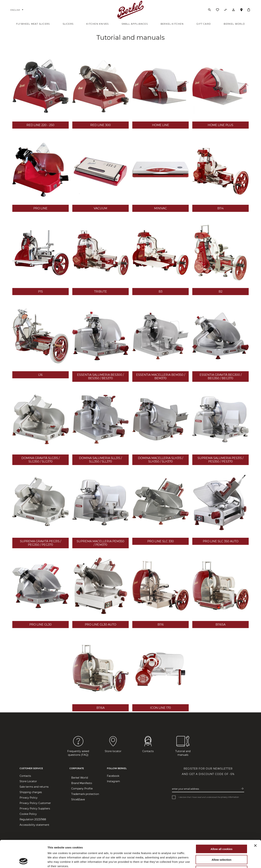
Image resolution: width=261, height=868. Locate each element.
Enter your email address (186, 789)
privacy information (230, 797)
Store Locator (241, 12)
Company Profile (82, 789)
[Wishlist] (217, 11)
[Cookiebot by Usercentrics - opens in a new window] (23, 861)
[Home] (131, 10)
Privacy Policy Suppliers (35, 809)
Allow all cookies (222, 823)
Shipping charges (31, 792)
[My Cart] (249, 10)
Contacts (25, 776)
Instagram (113, 781)
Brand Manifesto (82, 783)
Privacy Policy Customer (35, 803)
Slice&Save (78, 799)
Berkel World (80, 778)
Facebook (113, 776)
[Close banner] (255, 820)
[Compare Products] (225, 11)
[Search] (210, 10)
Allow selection (221, 834)
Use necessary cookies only (221, 845)
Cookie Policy (28, 814)
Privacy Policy (29, 798)
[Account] (233, 11)
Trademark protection (85, 794)
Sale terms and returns (34, 787)
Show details (190, 861)
